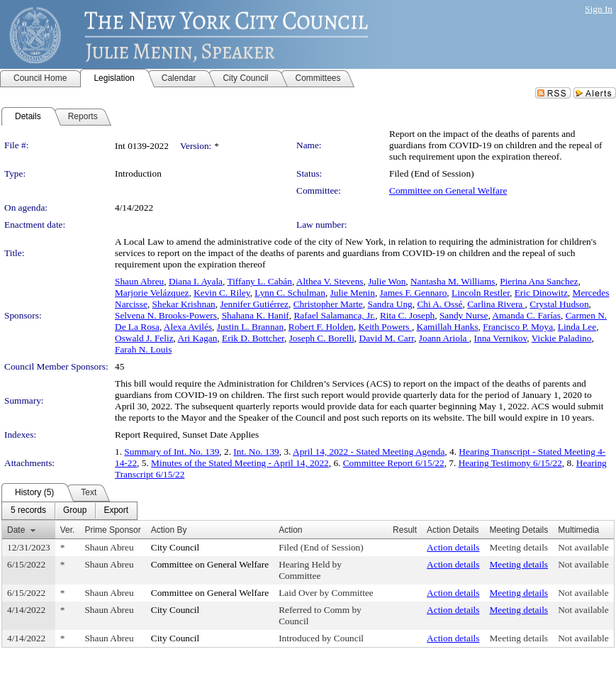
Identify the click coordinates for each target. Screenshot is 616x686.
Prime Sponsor (112, 530)
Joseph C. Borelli (322, 338)
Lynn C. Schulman (290, 293)
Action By (169, 530)
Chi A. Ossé (439, 304)
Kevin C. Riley (222, 293)
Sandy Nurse (464, 315)
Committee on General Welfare (448, 190)
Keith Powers (385, 327)
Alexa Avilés (188, 327)
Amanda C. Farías (526, 315)
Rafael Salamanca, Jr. (334, 315)
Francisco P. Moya (518, 327)
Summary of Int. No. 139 (172, 452)
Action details (453, 547)
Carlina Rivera (496, 304)
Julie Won (387, 281)
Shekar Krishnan (184, 304)
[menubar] (69, 511)
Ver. (68, 530)
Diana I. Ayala (196, 281)
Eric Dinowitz (541, 293)
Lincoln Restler (481, 293)
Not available (583, 547)
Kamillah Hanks (448, 327)
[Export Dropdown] (116, 511)
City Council (175, 547)
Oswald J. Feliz (144, 338)
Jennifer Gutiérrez (254, 304)
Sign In (599, 9)
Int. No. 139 (256, 452)
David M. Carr (387, 338)
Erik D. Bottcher (253, 338)
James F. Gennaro (414, 293)
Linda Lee (577, 327)
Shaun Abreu (139, 281)
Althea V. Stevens (330, 281)
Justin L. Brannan (250, 327)
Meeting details (519, 547)
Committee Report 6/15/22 (394, 463)
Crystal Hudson (559, 304)
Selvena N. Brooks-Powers (166, 315)
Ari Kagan (198, 338)
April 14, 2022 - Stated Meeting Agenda (369, 452)
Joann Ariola (444, 338)
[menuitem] (28, 511)
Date (16, 530)
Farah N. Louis (143, 349)
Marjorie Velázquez (152, 293)
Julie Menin (353, 293)
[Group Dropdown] (75, 511)
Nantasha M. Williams (453, 281)
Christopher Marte (328, 304)
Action (290, 530)
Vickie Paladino (562, 338)
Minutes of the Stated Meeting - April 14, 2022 (240, 463)
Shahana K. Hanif (256, 315)
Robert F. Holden (321, 327)
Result (405, 530)
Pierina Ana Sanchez (539, 281)
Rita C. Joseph (407, 315)
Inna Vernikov (501, 338)
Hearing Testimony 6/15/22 (510, 463)
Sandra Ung (390, 304)
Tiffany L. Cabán (259, 281)
